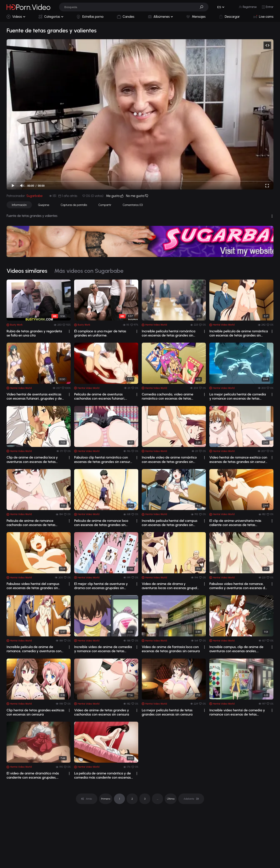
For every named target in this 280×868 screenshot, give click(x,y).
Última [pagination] (171, 799)
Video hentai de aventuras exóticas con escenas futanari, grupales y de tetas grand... (34, 396)
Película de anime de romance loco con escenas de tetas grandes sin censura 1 (101, 523)
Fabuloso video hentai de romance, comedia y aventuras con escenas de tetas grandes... (238, 586)
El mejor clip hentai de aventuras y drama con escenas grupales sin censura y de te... (101, 586)
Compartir (105, 205)
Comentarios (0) (133, 205)
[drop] (69, 331)
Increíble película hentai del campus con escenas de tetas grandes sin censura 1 (170, 523)
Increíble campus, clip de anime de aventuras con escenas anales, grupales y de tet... (236, 649)
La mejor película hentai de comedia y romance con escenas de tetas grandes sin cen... (238, 396)
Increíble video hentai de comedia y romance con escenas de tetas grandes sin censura (237, 712)
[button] (203, 7)
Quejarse (44, 205)
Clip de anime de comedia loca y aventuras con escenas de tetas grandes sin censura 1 (32, 459)
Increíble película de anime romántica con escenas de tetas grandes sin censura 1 (239, 333)
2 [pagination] (132, 799)
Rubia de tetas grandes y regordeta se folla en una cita (34, 333)
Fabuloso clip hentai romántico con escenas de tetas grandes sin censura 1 (103, 459)
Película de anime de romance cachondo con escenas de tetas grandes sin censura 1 (31, 523)
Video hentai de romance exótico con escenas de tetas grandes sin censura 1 (238, 459)
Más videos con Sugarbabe (89, 271)
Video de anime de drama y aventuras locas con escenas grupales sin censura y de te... (171, 586)
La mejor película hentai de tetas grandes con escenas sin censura (167, 712)
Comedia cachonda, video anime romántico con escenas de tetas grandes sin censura (167, 396)
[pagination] (87, 799)
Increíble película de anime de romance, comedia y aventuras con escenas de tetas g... (34, 649)
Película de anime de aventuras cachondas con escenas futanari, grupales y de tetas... (100, 396)
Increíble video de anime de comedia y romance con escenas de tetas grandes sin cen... (103, 649)
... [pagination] (157, 799)
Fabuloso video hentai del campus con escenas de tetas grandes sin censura (33, 586)
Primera (106, 799)
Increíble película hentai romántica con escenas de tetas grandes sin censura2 (169, 333)
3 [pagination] (145, 799)
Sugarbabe (34, 196)
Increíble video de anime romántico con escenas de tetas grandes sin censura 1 (169, 459)
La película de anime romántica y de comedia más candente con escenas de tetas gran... (102, 775)
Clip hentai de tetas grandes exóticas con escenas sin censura (35, 712)
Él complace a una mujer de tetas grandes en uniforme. (100, 333)
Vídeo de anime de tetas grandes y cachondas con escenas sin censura (102, 712)
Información (19, 205)
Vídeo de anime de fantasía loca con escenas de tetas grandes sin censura (171, 649)
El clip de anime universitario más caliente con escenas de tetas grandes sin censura (235, 523)
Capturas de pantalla (74, 205)
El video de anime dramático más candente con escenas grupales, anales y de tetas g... (33, 775)
